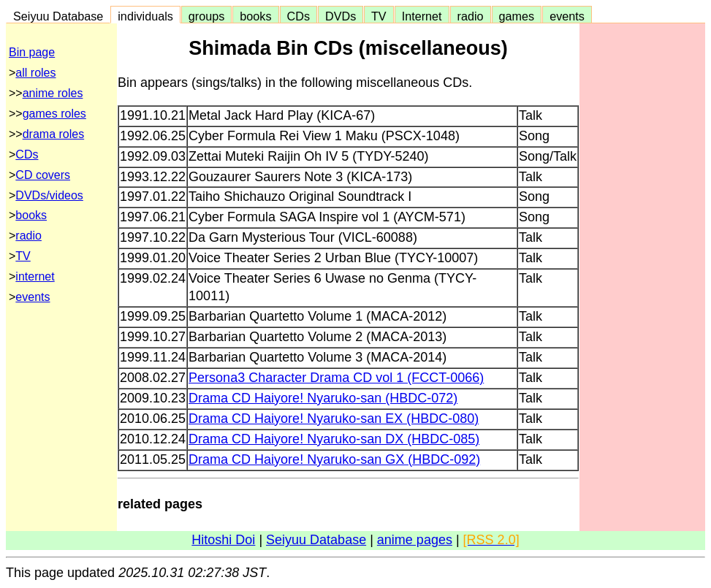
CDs (299, 16)
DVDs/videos (49, 195)
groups (207, 16)
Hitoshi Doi (223, 540)
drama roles (53, 134)
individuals (145, 16)
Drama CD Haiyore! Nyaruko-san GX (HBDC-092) (334, 459)
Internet (422, 16)
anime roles (53, 93)
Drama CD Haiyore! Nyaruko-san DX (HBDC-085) (334, 439)
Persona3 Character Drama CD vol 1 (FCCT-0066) (336, 378)
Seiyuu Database (58, 16)
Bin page (32, 52)
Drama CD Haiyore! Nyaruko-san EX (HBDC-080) (334, 419)
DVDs (341, 16)
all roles (35, 73)
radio (471, 16)
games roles (54, 114)
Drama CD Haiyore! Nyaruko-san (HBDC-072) (323, 398)
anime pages (415, 540)
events (567, 16)
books (255, 16)
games (517, 16)
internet (35, 276)
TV (379, 16)
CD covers (43, 175)
